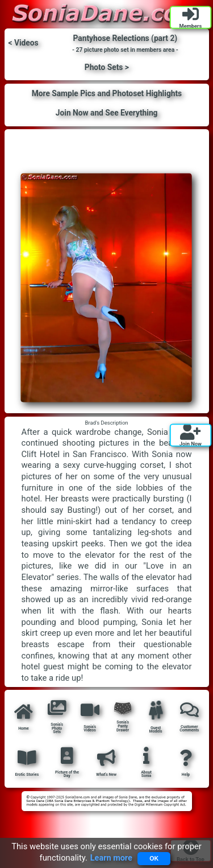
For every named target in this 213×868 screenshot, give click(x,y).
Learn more (111, 858)
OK (154, 858)
